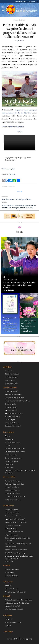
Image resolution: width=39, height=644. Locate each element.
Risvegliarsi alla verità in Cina (15, 496)
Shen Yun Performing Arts (14, 413)
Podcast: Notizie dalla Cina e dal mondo (19, 600)
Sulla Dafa (8, 367)
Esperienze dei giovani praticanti (16, 522)
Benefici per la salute (12, 374)
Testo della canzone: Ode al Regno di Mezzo (16, 199)
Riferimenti (8, 582)
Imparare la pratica (11, 377)
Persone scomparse (11, 461)
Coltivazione (8, 506)
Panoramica (9, 439)
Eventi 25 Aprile (10, 404)
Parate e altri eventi (12, 391)
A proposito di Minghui (13, 622)
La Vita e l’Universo (12, 576)
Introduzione (9, 371)
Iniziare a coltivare (11, 510)
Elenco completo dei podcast (13, 127)
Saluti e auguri (10, 420)
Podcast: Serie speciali (13, 606)
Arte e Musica (10, 573)
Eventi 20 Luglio (11, 407)
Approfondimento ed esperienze (16, 550)
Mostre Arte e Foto (11, 410)
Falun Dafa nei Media (12, 416)
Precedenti (5, 196)
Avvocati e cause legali (13, 481)
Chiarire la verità (11, 528)
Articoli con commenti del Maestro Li (18, 543)
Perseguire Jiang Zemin (13, 500)
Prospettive (9, 561)
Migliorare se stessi (11, 535)
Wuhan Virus (9, 467)
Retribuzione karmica (12, 490)
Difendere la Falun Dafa (13, 525)
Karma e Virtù (9, 477)
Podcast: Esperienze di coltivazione (17, 603)
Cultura (7, 565)
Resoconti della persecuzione (15, 452)
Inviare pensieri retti (12, 513)
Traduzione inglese (8, 169)
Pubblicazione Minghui (21, 2)
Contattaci (9, 619)
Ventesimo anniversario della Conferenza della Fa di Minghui (19, 557)
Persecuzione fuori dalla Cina (15, 448)
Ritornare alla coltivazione (14, 516)
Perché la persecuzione (13, 442)
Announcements (11, 546)
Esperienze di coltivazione (14, 532)
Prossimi (4, 203)
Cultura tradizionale (12, 569)
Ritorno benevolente (12, 487)
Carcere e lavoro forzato (13, 458)
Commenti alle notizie (13, 426)
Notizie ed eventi (10, 387)
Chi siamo (8, 615)
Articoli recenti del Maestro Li (15, 592)
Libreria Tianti (32, 2)
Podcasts (22, 20)
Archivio (8, 625)
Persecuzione (9, 432)
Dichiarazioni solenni (12, 493)
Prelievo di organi (11, 455)
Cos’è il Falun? (10, 380)
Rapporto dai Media (12, 423)
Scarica (19, 131)
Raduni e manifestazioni (13, 394)
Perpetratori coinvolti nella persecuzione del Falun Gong (20, 472)
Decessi (8, 445)
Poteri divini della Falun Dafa (15, 519)
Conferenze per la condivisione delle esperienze (17, 539)
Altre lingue (8, 632)
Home (16, 20)
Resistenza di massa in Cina (14, 484)
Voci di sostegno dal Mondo (14, 398)
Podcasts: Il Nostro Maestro (14, 609)
